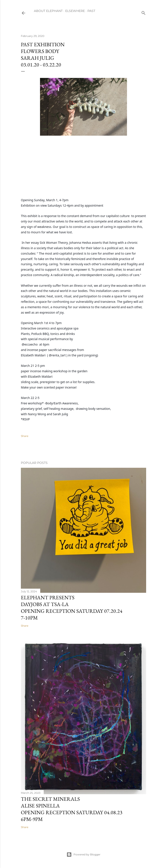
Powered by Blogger (83, 855)
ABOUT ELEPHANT (48, 11)
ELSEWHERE (75, 11)
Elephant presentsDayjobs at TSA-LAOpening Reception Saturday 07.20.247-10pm (72, 608)
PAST (91, 11)
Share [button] (25, 436)
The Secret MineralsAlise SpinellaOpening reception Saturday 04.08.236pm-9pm (72, 809)
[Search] (144, 12)
